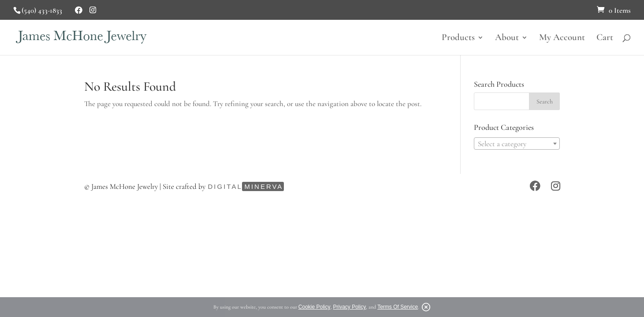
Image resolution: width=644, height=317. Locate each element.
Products (458, 39)
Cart (605, 39)
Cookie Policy (315, 307)
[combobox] (517, 144)
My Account (562, 39)
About (507, 39)
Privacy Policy (350, 307)
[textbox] (517, 144)
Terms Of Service (398, 307)
